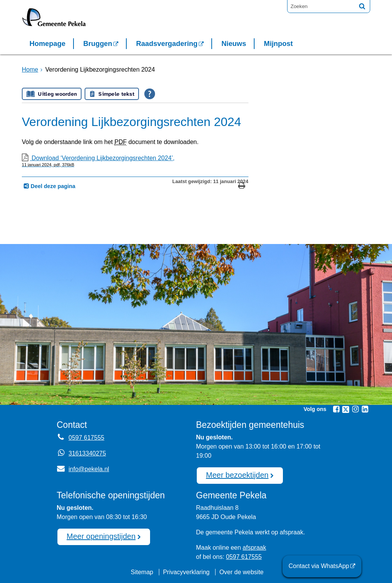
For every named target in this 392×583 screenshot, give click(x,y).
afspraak (254, 548)
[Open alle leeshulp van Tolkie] (150, 94)
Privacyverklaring (186, 572)
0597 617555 (244, 557)
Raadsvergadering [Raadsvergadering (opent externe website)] (167, 43)
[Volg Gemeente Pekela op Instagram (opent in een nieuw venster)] (355, 409)
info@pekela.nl (83, 469)
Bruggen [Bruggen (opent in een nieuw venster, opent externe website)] (98, 43)
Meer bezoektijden (237, 475)
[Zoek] (362, 6)
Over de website (242, 572)
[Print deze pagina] (242, 186)
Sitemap (142, 572)
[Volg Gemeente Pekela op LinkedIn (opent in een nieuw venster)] (365, 409)
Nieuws (234, 43)
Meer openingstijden (101, 536)
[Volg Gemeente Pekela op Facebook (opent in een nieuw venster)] (336, 409)
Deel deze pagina (52, 186)
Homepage (47, 43)
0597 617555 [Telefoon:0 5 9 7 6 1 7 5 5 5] (86, 438)
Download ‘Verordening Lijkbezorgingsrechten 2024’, (135, 161)
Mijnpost (278, 43)
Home (30, 70)
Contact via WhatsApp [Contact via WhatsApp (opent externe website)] (319, 566)
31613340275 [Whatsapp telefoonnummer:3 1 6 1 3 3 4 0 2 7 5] (87, 453)
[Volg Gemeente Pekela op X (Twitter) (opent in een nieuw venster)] (346, 409)
